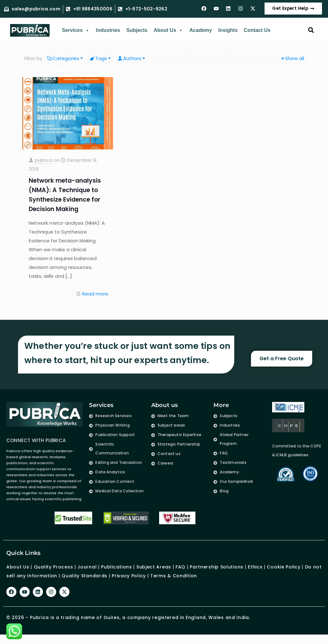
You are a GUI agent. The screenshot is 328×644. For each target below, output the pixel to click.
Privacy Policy (129, 580)
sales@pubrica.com (36, 11)
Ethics (254, 571)
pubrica (44, 164)
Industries (108, 35)
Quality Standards (84, 580)
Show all (292, 63)
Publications (116, 571)
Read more (95, 298)
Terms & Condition (174, 580)
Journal (87, 571)
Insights (228, 35)
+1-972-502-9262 (146, 11)
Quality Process (54, 571)
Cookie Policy (283, 571)
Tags (101, 63)
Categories (66, 63)
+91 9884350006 (93, 11)
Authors (132, 63)
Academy (201, 35)
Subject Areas (154, 571)
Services (76, 35)
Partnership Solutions (217, 571)
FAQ (180, 571)
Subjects (137, 35)
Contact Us (257, 35)
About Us (168, 35)
